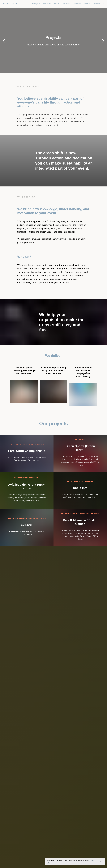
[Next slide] (103, 41)
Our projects (77, 4)
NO (104, 4)
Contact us (96, 4)
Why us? (57, 4)
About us (87, 4)
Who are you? (35, 4)
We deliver (66, 4)
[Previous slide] (4, 41)
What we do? (47, 4)
